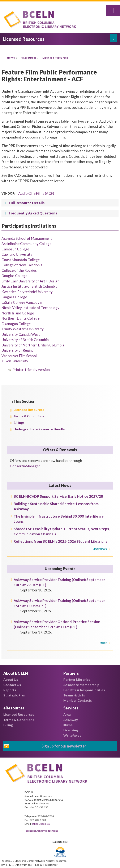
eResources (29, 58)
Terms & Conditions (29, 416)
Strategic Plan (14, 695)
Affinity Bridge (24, 865)
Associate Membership (81, 685)
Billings (19, 422)
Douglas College (14, 276)
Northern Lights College (20, 318)
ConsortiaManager (25, 466)
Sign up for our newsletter (64, 746)
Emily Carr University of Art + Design (30, 281)
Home (11, 58)
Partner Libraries (77, 679)
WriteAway (72, 735)
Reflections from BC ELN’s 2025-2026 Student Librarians (60, 541)
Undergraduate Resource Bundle (39, 429)
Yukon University (15, 361)
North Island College (18, 313)
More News (100, 549)
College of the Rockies (19, 270)
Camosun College (15, 249)
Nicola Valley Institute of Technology (30, 308)
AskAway (71, 720)
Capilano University (17, 254)
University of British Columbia (25, 340)
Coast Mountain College (21, 260)
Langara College (14, 297)
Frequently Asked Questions (33, 213)
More (104, 643)
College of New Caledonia (22, 265)
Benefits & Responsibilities (84, 690)
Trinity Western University (23, 329)
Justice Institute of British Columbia (29, 286)
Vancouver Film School (19, 356)
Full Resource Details (27, 203)
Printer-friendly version (29, 370)
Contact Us (12, 685)
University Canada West (21, 334)
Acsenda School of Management (27, 238)
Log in (38, 865)
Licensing (71, 730)
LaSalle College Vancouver (22, 302)
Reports (10, 690)
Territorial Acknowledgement (41, 831)
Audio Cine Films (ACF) (36, 193)
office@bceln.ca (41, 824)
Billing (8, 725)
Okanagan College (16, 324)
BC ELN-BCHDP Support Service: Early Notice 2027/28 (58, 496)
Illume (68, 725)
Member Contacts (78, 700)
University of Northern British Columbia (33, 345)
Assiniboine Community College (26, 244)
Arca (67, 714)
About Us (11, 679)
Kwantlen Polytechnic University (27, 292)
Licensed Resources (55, 58)
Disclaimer (51, 865)
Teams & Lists (74, 695)
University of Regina (18, 350)
